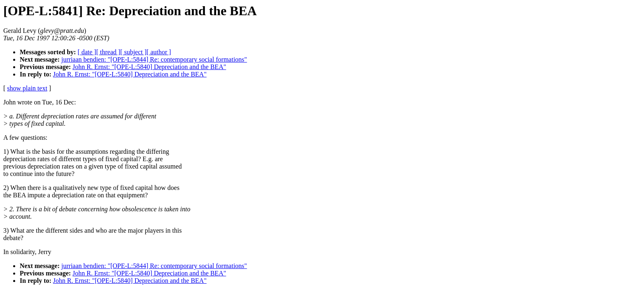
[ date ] (87, 52)
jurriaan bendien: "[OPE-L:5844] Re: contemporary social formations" (154, 59)
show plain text (27, 88)
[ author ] (159, 52)
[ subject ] (133, 52)
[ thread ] (108, 52)
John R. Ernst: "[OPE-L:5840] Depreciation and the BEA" (149, 67)
